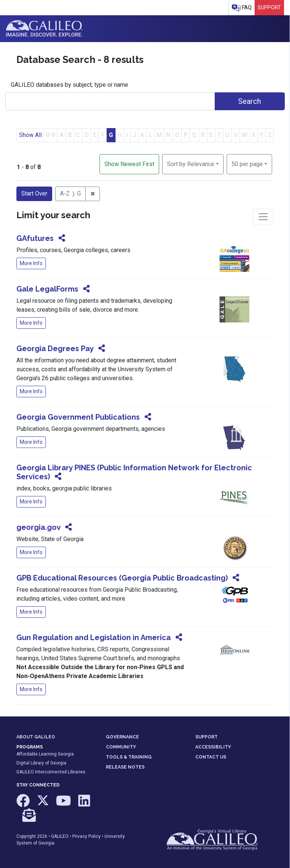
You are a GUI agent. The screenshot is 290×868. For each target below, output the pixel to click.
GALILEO (60, 836)
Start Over (34, 193)
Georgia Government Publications (78, 417)
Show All (30, 135)
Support (269, 7)
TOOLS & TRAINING (129, 757)
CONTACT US (211, 757)
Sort (191, 164)
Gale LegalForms (47, 289)
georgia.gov (38, 527)
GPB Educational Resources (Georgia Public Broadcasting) (122, 578)
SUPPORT (207, 737)
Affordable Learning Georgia (45, 754)
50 (247, 163)
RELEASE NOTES (125, 767)
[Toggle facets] (263, 217)
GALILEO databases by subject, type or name (70, 85)
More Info (31, 263)
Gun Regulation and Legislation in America (94, 638)
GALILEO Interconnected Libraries (51, 772)
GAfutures (35, 238)
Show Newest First (129, 164)
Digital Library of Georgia (41, 763)
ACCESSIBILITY (213, 747)
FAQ (242, 8)
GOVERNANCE (122, 737)
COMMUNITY (121, 747)
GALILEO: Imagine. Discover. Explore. (44, 29)
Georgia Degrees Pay (55, 349)
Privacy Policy (86, 836)
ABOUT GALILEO (36, 737)
